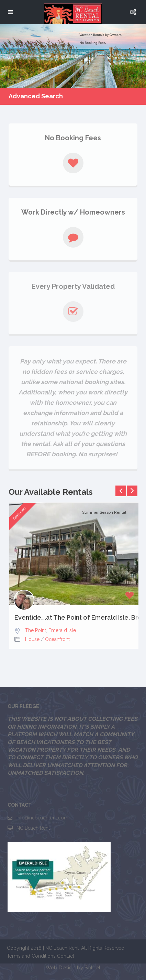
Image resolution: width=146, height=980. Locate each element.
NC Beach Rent (33, 828)
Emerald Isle (62, 630)
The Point (36, 630)
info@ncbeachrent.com (42, 818)
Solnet (92, 968)
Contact (66, 956)
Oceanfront (57, 639)
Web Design (61, 968)
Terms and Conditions (31, 956)
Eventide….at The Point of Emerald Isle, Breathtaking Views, (75, 618)
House (32, 639)
